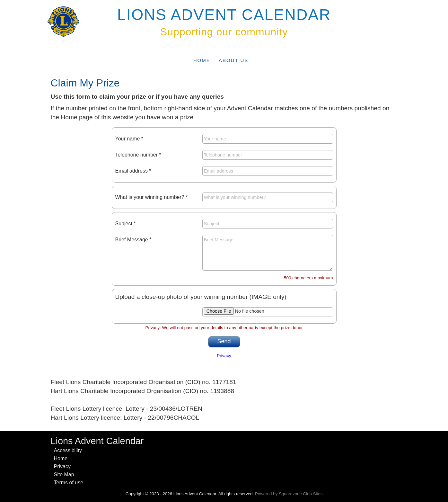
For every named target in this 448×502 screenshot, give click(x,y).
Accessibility (68, 450)
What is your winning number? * (152, 197)
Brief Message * (133, 240)
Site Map (64, 475)
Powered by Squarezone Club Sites (289, 494)
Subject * (126, 224)
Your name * (129, 139)
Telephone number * (138, 155)
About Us (233, 60)
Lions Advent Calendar (224, 15)
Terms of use (69, 483)
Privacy (224, 356)
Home (202, 60)
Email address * (133, 171)
